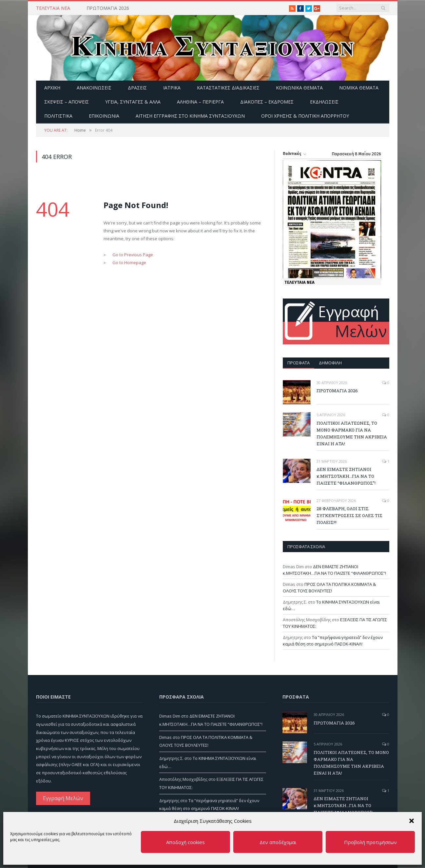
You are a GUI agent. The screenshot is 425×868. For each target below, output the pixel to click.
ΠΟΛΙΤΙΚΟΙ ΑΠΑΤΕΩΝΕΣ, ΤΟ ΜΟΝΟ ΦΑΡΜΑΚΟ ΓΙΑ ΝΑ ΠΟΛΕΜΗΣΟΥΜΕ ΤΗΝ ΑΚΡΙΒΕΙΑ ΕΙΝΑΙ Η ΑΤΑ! (352, 433)
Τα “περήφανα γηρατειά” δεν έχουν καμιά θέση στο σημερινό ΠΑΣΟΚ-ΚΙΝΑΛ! (333, 641)
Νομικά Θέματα (359, 88)
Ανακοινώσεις (94, 88)
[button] (412, 821)
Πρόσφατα (299, 363)
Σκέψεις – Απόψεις (67, 102)
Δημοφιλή (330, 363)
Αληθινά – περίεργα (200, 102)
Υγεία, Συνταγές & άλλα (133, 102)
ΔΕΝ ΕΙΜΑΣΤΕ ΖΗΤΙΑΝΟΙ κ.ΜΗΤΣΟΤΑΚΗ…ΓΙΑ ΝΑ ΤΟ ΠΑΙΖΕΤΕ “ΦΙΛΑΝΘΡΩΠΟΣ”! (346, 476)
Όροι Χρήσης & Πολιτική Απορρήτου (305, 116)
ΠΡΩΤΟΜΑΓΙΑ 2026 (108, 8)
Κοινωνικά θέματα (299, 88)
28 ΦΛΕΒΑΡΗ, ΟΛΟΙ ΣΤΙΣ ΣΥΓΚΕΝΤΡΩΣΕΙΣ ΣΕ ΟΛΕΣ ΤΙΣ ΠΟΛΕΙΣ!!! (349, 515)
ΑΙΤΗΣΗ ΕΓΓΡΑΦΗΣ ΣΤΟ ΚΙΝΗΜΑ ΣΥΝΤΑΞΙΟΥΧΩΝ (190, 116)
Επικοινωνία (104, 116)
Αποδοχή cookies (185, 842)
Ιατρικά (172, 88)
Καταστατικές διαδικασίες (228, 88)
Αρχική (52, 88)
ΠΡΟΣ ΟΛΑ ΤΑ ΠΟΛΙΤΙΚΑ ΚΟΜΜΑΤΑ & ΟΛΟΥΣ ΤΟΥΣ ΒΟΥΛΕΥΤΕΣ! (329, 588)
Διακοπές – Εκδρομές (267, 102)
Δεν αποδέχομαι (278, 842)
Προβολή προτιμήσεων (370, 842)
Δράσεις (137, 88)
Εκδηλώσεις (324, 102)
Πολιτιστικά (58, 116)
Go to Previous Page (133, 255)
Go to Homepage (129, 262)
